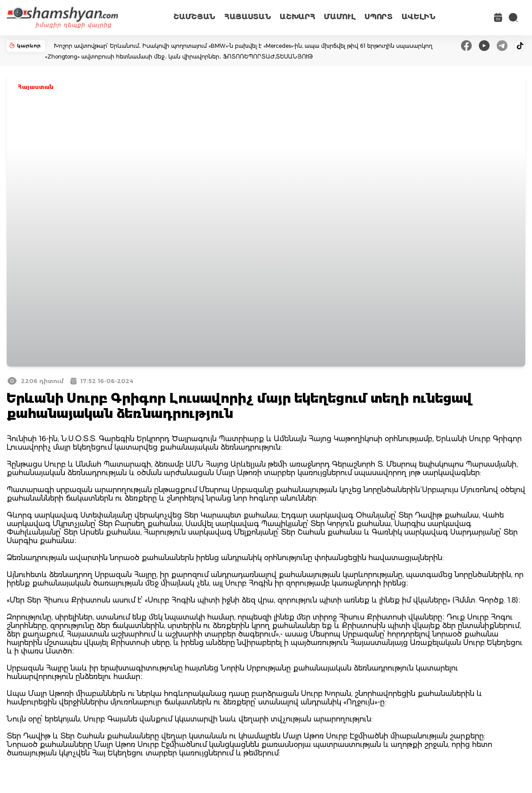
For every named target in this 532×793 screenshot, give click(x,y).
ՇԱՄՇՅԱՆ (194, 17)
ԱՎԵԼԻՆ (419, 17)
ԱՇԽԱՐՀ (297, 17)
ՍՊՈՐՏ (378, 17)
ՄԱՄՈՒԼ (340, 17)
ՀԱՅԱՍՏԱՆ (247, 17)
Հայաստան (36, 87)
